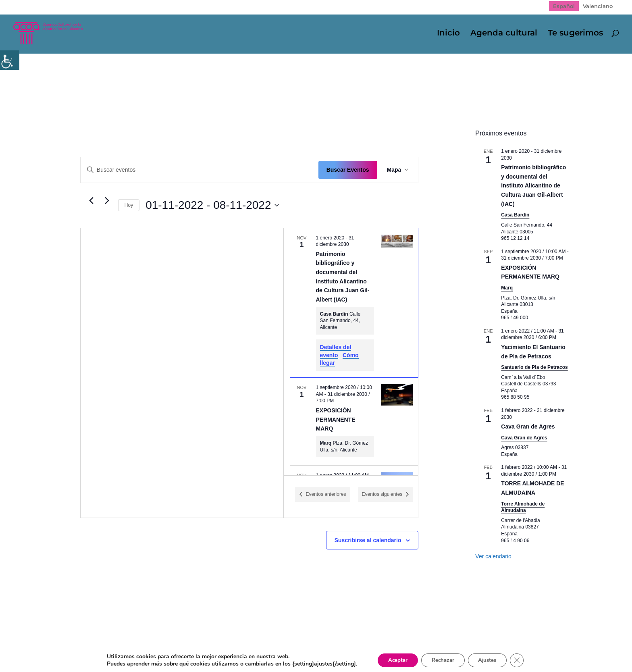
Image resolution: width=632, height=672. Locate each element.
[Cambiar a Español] (564, 6)
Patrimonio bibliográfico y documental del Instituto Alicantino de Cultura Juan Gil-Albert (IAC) (533, 186)
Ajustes (491, 659)
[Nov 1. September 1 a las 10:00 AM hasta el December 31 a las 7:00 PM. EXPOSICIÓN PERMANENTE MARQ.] (354, 421)
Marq (507, 288)
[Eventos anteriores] (91, 201)
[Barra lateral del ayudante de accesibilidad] (10, 60)
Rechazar (442, 659)
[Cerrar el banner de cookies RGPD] (524, 660)
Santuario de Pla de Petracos (534, 367)
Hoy (129, 205)
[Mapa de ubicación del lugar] (182, 373)
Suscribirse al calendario (368, 540)
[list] (351, 352)
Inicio (448, 34)
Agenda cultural (504, 34)
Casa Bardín (515, 215)
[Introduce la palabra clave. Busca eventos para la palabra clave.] (200, 170)
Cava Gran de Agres (528, 427)
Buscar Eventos (348, 170)
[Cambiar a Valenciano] (598, 6)
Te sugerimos (575, 34)
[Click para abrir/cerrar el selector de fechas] (212, 205)
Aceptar (393, 659)
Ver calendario (493, 556)
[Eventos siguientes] (107, 201)
